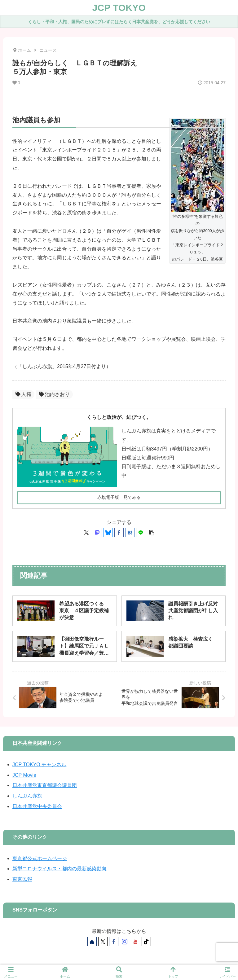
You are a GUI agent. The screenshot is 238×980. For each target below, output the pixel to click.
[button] (152, 533)
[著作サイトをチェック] (92, 942)
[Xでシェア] (86, 533)
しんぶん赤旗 (27, 796)
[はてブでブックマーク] (130, 533)
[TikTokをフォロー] (146, 942)
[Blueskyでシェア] (108, 533)
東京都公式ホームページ (40, 858)
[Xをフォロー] (103, 942)
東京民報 (22, 879)
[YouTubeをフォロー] (135, 942)
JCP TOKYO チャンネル (39, 765)
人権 (23, 394)
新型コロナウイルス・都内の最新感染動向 (59, 869)
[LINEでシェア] (141, 533)
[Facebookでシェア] (119, 533)
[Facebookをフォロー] (114, 942)
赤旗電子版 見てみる (119, 497)
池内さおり (54, 394)
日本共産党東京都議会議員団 (45, 785)
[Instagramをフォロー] (125, 942)
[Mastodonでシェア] (97, 533)
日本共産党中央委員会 (37, 806)
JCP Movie (24, 775)
